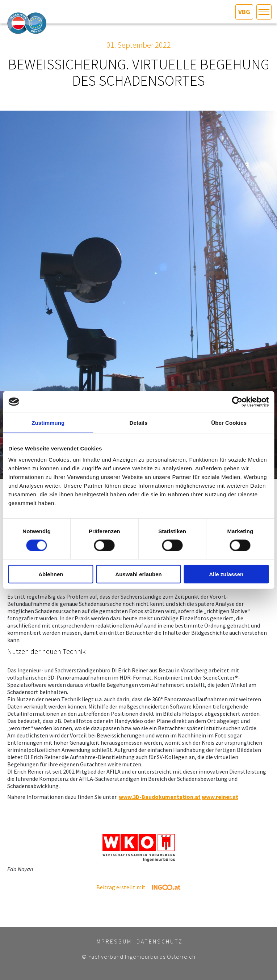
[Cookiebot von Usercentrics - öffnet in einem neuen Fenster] (237, 402)
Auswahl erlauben (138, 574)
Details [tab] (139, 422)
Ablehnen (51, 574)
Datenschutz (160, 941)
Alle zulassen (226, 574)
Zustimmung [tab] (48, 422)
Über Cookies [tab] (229, 422)
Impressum (113, 941)
